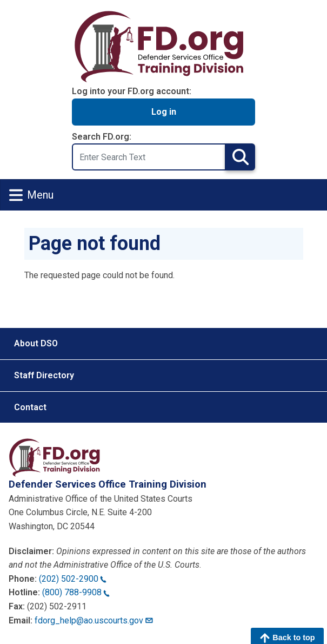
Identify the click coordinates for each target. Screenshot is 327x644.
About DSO (36, 343)
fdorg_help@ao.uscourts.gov (94, 620)
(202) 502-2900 (73, 579)
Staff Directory (44, 375)
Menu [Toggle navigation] (31, 195)
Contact (30, 407)
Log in (164, 112)
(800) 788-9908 (76, 592)
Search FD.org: (102, 137)
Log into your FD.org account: (132, 91)
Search (240, 157)
